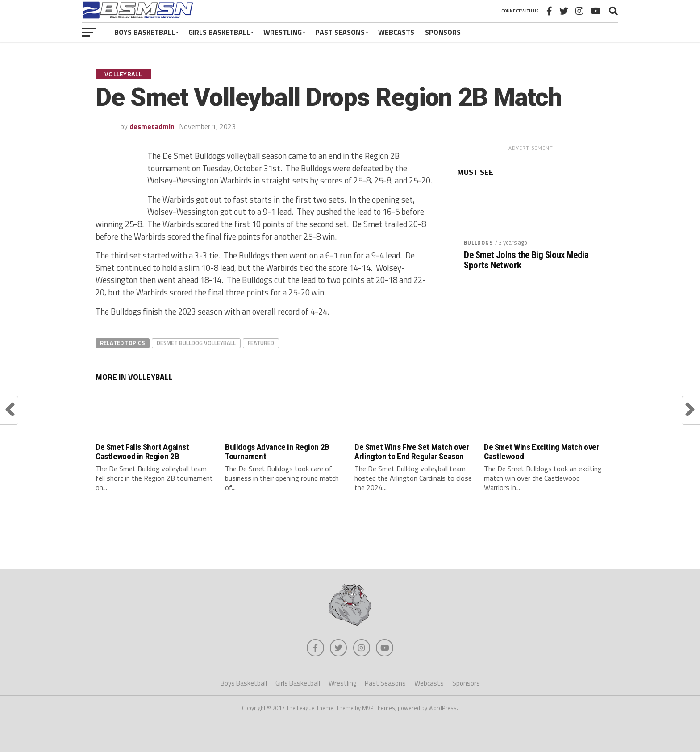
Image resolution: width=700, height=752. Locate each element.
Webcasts (396, 32)
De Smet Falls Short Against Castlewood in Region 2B (142, 452)
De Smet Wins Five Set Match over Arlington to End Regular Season (412, 452)
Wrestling (283, 32)
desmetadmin (152, 126)
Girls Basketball (219, 32)
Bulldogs (478, 243)
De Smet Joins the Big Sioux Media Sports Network (526, 260)
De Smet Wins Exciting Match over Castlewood (542, 452)
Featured (261, 343)
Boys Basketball (145, 32)
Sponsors (443, 32)
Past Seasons (340, 32)
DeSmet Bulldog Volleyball (196, 343)
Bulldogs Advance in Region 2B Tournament (277, 452)
